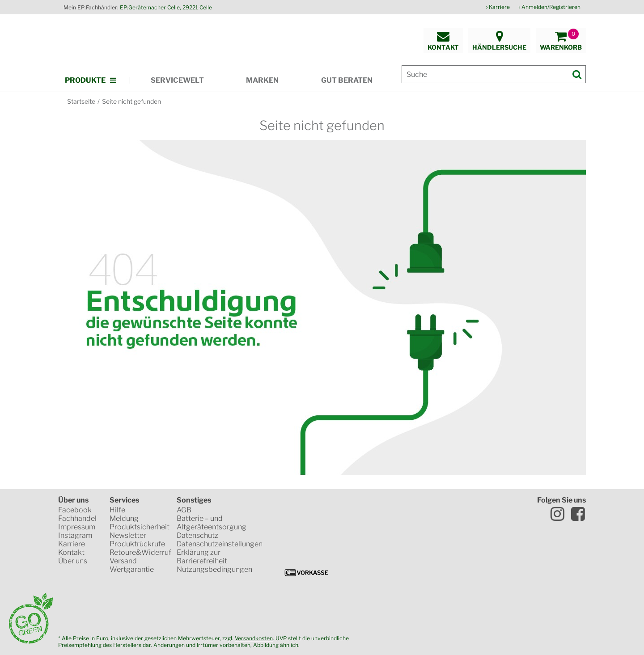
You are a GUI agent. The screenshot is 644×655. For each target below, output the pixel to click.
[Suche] (494, 74)
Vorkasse (306, 573)
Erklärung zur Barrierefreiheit (202, 557)
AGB (184, 510)
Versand (123, 561)
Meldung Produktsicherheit (140, 523)
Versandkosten (254, 638)
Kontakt (71, 552)
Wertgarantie (132, 569)
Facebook (75, 510)
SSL (350, 510)
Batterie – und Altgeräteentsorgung (212, 523)
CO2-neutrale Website (323, 604)
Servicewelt (177, 80)
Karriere (499, 7)
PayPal (413, 541)
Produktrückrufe (137, 544)
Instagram (75, 535)
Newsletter (128, 535)
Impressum (77, 527)
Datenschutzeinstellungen (220, 544)
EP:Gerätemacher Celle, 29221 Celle (166, 7)
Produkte (85, 80)
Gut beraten (347, 80)
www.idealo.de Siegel (405, 510)
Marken (262, 80)
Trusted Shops (298, 510)
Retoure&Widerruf (140, 552)
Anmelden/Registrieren (551, 7)
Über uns (73, 561)
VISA (302, 541)
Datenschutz (197, 535)
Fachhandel (77, 518)
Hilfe (117, 510)
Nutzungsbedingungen (214, 569)
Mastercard (352, 541)
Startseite (81, 101)
